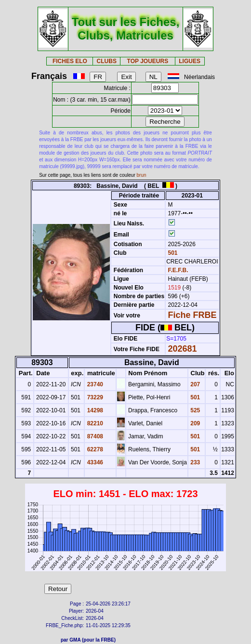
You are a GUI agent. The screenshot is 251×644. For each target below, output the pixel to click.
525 (194, 410)
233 (194, 462)
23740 (94, 384)
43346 (94, 462)
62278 (94, 449)
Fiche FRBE (192, 315)
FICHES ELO (70, 61)
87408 (94, 436)
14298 (94, 410)
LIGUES (190, 61)
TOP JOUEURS (148, 61)
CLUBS (107, 61)
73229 (94, 397)
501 (172, 253)
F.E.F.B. (178, 270)
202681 (183, 349)
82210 (94, 423)
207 (194, 384)
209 (194, 423)
